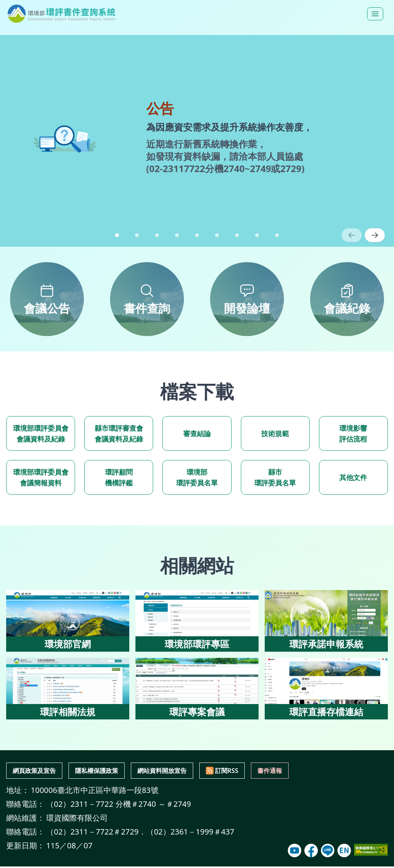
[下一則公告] (375, 235)
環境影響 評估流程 (353, 433)
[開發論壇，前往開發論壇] (247, 299)
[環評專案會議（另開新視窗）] (197, 689)
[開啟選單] (375, 14)
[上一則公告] (352, 235)
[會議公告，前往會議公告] (47, 299)
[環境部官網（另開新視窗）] (68, 621)
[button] (117, 235)
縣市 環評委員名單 (275, 477)
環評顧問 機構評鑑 (119, 477)
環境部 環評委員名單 (197, 477)
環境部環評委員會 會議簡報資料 (41, 477)
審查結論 (197, 433)
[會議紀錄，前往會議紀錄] (347, 299)
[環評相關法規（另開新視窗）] (68, 689)
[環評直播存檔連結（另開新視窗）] (326, 689)
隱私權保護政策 (113, 771)
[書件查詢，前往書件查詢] (147, 299)
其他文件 (353, 477)
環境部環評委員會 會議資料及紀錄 (41, 433)
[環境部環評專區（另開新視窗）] (197, 621)
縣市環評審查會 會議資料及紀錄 (119, 433)
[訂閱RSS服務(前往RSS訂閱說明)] (259, 771)
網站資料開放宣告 (190, 771)
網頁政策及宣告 (40, 771)
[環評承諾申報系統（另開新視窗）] (326, 621)
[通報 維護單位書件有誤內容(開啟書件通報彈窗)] (312, 771)
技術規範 (275, 433)
